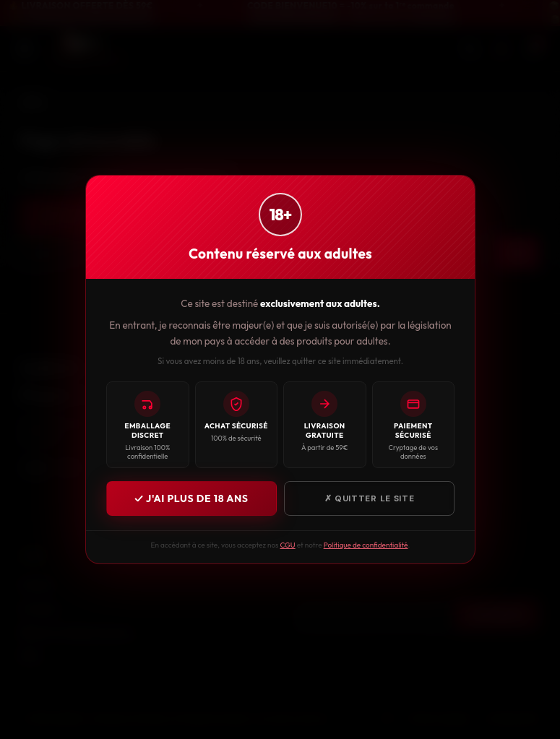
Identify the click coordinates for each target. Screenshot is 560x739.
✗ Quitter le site (369, 498)
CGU (287, 545)
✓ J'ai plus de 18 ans (191, 498)
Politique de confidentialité (365, 545)
